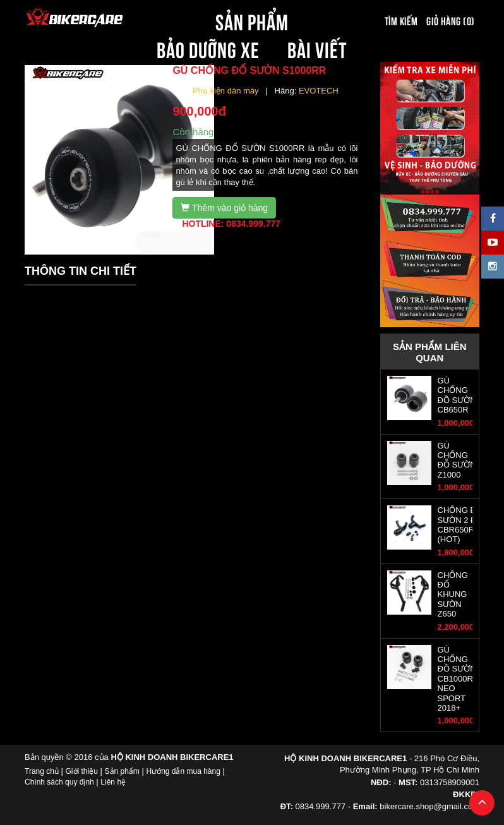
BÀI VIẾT (317, 48)
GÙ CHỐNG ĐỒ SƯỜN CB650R (457, 395)
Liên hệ (113, 782)
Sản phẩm (122, 771)
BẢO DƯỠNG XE (208, 48)
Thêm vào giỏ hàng (224, 208)
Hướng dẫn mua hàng (183, 771)
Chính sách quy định (59, 782)
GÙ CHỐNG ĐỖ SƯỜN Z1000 (457, 460)
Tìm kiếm (401, 20)
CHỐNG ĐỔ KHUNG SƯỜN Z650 (453, 595)
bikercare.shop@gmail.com (429, 806)
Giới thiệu (82, 771)
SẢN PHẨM (252, 20)
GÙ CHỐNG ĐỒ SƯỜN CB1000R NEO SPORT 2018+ (457, 679)
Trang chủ (42, 771)
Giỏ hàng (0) (450, 20)
